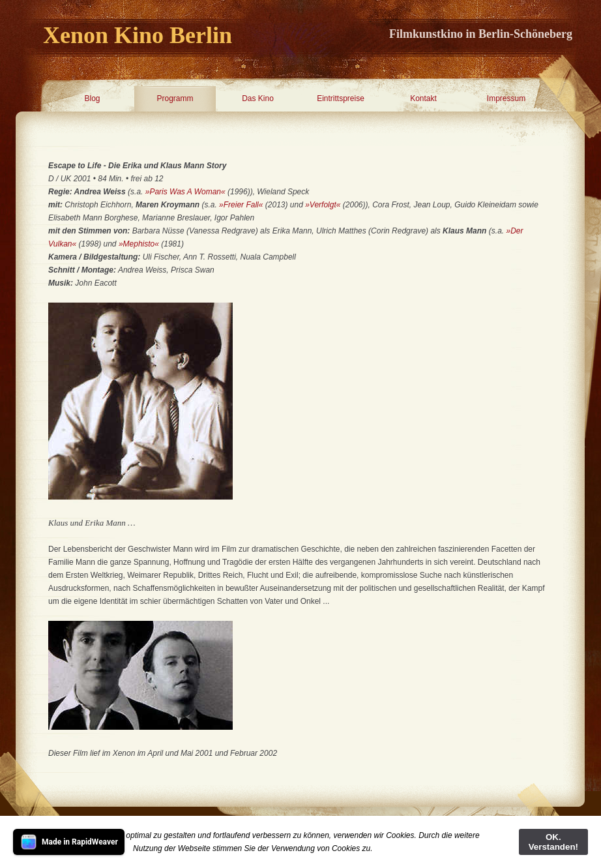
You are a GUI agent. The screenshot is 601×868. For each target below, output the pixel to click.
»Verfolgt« (323, 205)
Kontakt (423, 98)
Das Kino (258, 98)
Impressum (506, 98)
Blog (92, 98)
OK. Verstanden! (553, 842)
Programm (175, 98)
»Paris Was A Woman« (185, 192)
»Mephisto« (139, 244)
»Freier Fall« (241, 205)
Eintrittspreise (341, 98)
